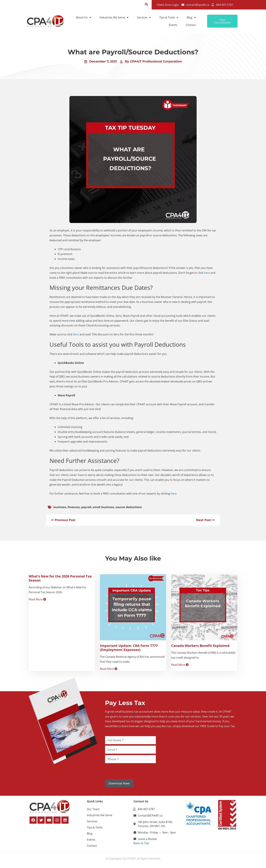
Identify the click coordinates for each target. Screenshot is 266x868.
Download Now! (119, 783)
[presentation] (131, 771)
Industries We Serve (114, 17)
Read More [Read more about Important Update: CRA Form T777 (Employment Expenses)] (109, 669)
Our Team (93, 809)
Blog (191, 17)
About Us (83, 17)
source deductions (129, 507)
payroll (86, 507)
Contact (191, 25)
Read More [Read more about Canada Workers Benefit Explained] (180, 665)
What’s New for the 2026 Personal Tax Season (60, 578)
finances (74, 507)
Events (173, 25)
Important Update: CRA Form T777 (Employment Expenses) (129, 648)
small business (103, 507)
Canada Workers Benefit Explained (200, 646)
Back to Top (141, 843)
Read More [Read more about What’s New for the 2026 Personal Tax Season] (37, 599)
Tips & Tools (169, 17)
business (60, 507)
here (207, 273)
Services (144, 17)
